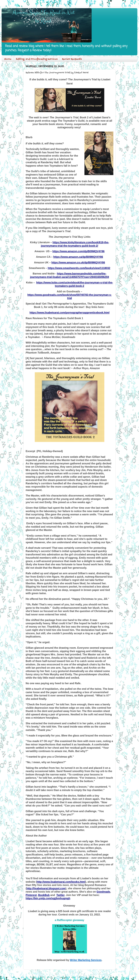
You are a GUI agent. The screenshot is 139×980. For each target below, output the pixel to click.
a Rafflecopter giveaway (69, 920)
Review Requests (72, 59)
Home (8, 59)
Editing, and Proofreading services (37, 59)
